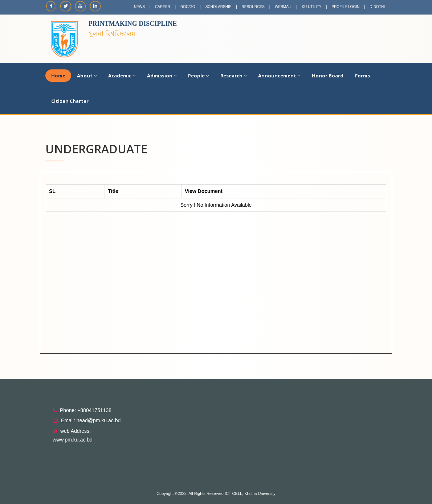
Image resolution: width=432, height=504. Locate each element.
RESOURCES (253, 7)
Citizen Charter (70, 101)
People (198, 76)
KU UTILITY (311, 7)
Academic (122, 76)
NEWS (139, 7)
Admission (162, 76)
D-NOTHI (377, 7)
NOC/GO (188, 7)
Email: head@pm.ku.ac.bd (91, 420)
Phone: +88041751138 (86, 410)
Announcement (279, 76)
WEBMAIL (283, 7)
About (87, 76)
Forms (362, 76)
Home (58, 76)
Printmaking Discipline (133, 24)
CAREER (163, 7)
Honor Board (328, 76)
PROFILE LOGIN (345, 7)
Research (233, 76)
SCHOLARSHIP (219, 7)
